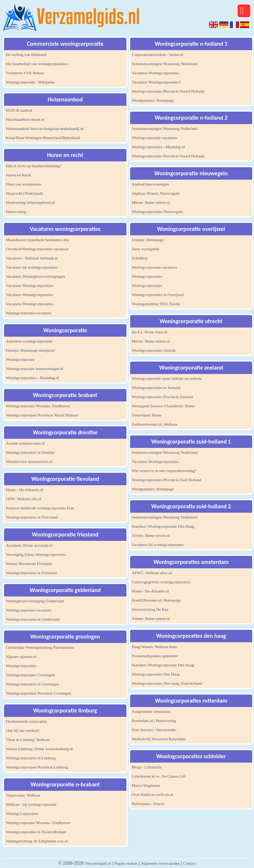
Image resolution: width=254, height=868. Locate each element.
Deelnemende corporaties (26, 721)
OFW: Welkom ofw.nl (24, 499)
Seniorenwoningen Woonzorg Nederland (165, 64)
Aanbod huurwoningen (150, 184)
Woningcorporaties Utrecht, (154, 350)
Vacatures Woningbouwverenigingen (36, 276)
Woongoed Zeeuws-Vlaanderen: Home (163, 406)
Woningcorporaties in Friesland (31, 573)
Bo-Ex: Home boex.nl (150, 332)
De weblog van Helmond (26, 55)
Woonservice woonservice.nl (29, 461)
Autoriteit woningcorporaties (29, 341)
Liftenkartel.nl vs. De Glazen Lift (159, 776)
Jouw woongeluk (146, 249)
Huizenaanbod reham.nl (25, 119)
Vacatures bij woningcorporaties (32, 267)
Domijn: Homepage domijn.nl (30, 350)
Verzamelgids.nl (98, 863)
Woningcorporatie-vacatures (29, 313)
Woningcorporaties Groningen (30, 675)
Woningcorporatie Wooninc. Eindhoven (38, 406)
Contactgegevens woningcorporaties (161, 582)
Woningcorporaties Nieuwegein (157, 212)
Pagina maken (126, 863)
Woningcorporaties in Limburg (31, 758)
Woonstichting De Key (150, 609)
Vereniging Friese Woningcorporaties (36, 554)
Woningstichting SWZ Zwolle (156, 304)
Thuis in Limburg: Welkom (28, 740)
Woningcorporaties (21, 666)
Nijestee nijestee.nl (21, 656)
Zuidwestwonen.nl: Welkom (155, 424)
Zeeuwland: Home (147, 415)
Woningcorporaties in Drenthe (30, 452)
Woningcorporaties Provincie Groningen (38, 693)
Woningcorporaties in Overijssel (158, 295)
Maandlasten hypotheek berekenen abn (37, 240)
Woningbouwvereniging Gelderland (35, 601)
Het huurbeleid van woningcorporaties (37, 64)
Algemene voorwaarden (160, 863)
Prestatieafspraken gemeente (155, 656)
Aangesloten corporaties (152, 711)
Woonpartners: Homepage (153, 100)
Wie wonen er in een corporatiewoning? (164, 471)
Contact (189, 863)
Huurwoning (16, 212)
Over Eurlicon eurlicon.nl (153, 794)
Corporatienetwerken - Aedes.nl (158, 55)
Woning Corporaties (22, 813)
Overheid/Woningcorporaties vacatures (37, 249)
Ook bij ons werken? (23, 730)
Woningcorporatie (20, 359)
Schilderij (140, 258)
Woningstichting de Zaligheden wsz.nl (37, 841)
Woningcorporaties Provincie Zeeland (163, 397)
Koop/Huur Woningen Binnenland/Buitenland (43, 138)
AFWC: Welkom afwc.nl (152, 573)
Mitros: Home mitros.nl (151, 202)
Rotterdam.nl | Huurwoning (154, 721)
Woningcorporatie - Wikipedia (30, 82)
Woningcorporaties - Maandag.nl (32, 378)
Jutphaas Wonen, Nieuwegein (156, 193)
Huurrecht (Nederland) (24, 193)
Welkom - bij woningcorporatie (31, 804)
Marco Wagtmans (146, 785)
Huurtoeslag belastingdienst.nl (30, 202)
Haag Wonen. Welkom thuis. (155, 647)
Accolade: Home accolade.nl (29, 545)
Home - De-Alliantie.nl (25, 490)
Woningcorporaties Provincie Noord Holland (168, 91)
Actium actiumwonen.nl (25, 443)
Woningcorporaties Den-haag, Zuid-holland (167, 683)
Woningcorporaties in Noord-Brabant (36, 832)
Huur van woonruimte (24, 184)
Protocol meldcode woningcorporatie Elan (40, 508)
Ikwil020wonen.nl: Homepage (157, 600)
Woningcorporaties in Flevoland (32, 517)
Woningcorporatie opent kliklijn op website (167, 378)
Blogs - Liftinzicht (147, 767)
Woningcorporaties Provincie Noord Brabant (42, 415)
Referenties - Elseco (148, 804)
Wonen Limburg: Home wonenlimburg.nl (39, 749)
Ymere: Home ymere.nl (151, 618)
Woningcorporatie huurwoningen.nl (35, 368)
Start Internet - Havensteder (154, 730)
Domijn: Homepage (148, 240)
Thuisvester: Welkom (23, 795)
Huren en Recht (19, 175)
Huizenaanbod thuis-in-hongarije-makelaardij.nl (45, 128)
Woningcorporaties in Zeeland (156, 388)
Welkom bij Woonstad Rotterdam (159, 739)
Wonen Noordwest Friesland (29, 564)
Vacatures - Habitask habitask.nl (32, 258)
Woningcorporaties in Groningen (32, 684)
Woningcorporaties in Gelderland (33, 619)
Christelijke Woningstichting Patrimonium (40, 647)
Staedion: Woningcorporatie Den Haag (163, 526)
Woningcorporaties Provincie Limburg (37, 767)
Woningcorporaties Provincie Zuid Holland (167, 480)
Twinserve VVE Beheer (25, 73)
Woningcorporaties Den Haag (156, 674)
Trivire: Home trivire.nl (151, 535)
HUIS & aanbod (19, 110)
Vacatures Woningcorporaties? (157, 82)
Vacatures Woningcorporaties (30, 285)
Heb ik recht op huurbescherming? (34, 166)
